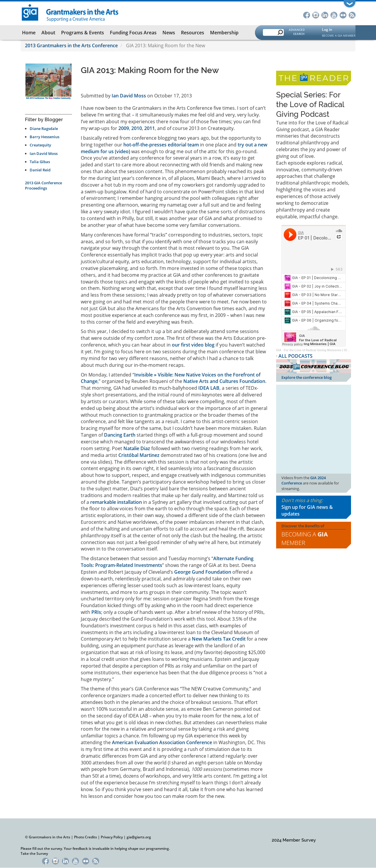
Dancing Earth (120, 435)
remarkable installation (116, 502)
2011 (150, 128)
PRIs (96, 612)
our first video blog (193, 345)
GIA (279, 350)
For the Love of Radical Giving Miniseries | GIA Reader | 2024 (326, 350)
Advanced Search (297, 32)
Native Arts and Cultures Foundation (224, 381)
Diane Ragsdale (44, 129)
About (48, 33)
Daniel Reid (40, 170)
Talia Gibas (40, 162)
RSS (352, 15)
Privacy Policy (112, 837)
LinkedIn (325, 15)
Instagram (316, 15)
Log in (327, 29)
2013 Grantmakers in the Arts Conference (71, 45)
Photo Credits (85, 837)
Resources (193, 33)
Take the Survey (34, 853)
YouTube (334, 15)
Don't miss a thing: (314, 507)
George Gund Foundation (203, 572)
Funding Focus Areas (133, 33)
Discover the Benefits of (314, 535)
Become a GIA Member (339, 36)
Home (29, 33)
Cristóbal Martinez (139, 455)
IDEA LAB (209, 388)
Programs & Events (83, 33)
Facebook (307, 15)
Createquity (40, 145)
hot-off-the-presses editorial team (161, 145)
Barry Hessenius (45, 137)
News (169, 33)
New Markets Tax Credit (219, 639)
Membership (224, 33)
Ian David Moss (44, 153)
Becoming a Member (305, 538)
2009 (124, 128)
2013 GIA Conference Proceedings (43, 185)
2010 (137, 128)
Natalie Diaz (137, 448)
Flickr (343, 15)
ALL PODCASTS (296, 356)
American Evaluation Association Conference (162, 742)
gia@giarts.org (139, 837)
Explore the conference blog (307, 377)
